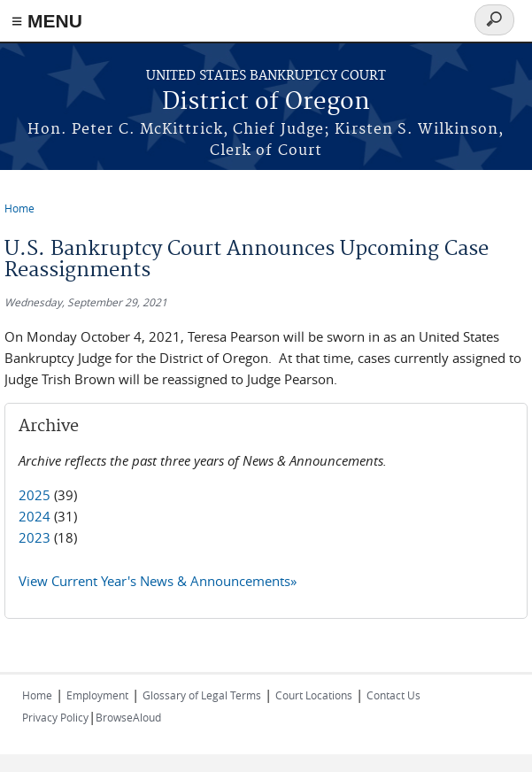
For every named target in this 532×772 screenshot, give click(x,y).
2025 (35, 495)
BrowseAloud (128, 717)
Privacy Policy (55, 717)
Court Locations (314, 695)
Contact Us (393, 695)
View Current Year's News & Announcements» (158, 581)
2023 (35, 537)
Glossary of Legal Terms (202, 695)
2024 (35, 516)
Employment (97, 695)
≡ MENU (47, 21)
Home (19, 208)
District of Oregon (266, 102)
